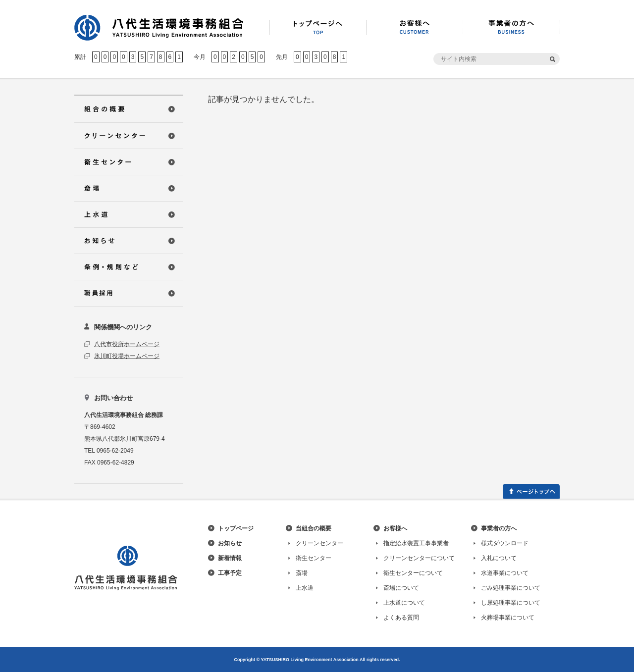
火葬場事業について (508, 618)
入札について (499, 558)
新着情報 (230, 558)
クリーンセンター (319, 543)
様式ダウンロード (505, 543)
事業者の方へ (499, 528)
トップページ (236, 528)
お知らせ (230, 543)
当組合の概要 (314, 528)
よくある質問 (401, 618)
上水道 (305, 588)
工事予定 (230, 573)
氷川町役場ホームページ (127, 356)
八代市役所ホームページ (127, 344)
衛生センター (314, 558)
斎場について (401, 588)
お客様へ (395, 528)
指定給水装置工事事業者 (416, 543)
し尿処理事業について (511, 603)
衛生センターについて (413, 573)
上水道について (404, 603)
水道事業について (505, 573)
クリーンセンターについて (419, 558)
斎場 (302, 573)
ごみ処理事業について (511, 588)
